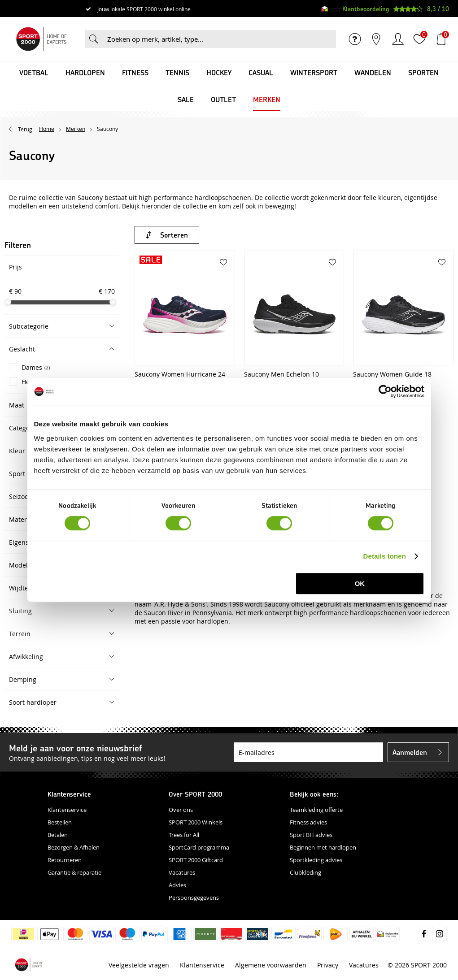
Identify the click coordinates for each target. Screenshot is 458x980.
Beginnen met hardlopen (323, 847)
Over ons (181, 810)
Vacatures (182, 872)
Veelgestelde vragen (139, 965)
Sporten (423, 72)
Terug (25, 129)
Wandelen (373, 72)
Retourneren (65, 860)
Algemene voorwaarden (271, 965)
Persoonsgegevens (194, 898)
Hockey (219, 72)
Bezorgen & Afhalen (74, 847)
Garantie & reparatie (74, 872)
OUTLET (223, 99)
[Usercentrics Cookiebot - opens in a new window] (385, 391)
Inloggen (398, 39)
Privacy (328, 965)
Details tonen (385, 556)
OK (360, 583)
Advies (177, 885)
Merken (267, 99)
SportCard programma (199, 847)
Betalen (58, 835)
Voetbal (34, 72)
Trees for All (184, 835)
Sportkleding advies (316, 860)
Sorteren (174, 235)
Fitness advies (308, 822)
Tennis (177, 72)
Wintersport (314, 72)
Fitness (135, 72)
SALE (186, 99)
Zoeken (94, 39)
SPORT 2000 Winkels (196, 822)
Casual (261, 72)
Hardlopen (85, 72)
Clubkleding (305, 872)
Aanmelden (410, 752)
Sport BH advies (311, 835)
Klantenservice (67, 810)
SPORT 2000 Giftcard (196, 860)
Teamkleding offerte (316, 810)
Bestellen (60, 822)
